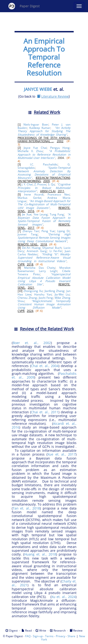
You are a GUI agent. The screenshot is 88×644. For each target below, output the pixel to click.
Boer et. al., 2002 (32, 343)
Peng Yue (48, 231)
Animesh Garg (37, 251)
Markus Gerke (29, 198)
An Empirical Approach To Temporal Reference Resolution (44, 57)
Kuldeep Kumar (40, 128)
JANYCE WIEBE (38, 89)
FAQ (28, 636)
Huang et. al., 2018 (40, 554)
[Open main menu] (79, 6)
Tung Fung (57, 214)
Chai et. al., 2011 (45, 412)
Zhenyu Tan (31, 231)
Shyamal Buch (52, 248)
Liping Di (63, 231)
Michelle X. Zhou (30, 151)
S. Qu (51, 184)
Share (71, 636)
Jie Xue (27, 214)
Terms (49, 636)
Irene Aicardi (34, 194)
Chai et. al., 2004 (45, 366)
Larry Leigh (48, 271)
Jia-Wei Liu (62, 294)
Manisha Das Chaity (40, 268)
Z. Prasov (40, 184)
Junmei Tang (28, 234)
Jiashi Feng (46, 298)
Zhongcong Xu (33, 291)
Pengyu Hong (60, 148)
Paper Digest (24, 6)
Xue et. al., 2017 (61, 454)
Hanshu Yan (43, 294)
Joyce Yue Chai (35, 148)
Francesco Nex (59, 194)
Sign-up (38, 636)
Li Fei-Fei (56, 251)
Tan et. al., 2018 (26, 508)
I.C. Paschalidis (44, 164)
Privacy (61, 636)
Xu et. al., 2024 (63, 597)
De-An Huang (31, 248)
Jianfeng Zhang (55, 291)
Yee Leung (41, 214)
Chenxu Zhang (27, 298)
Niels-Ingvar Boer (36, 125)
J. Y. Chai (27, 184)
